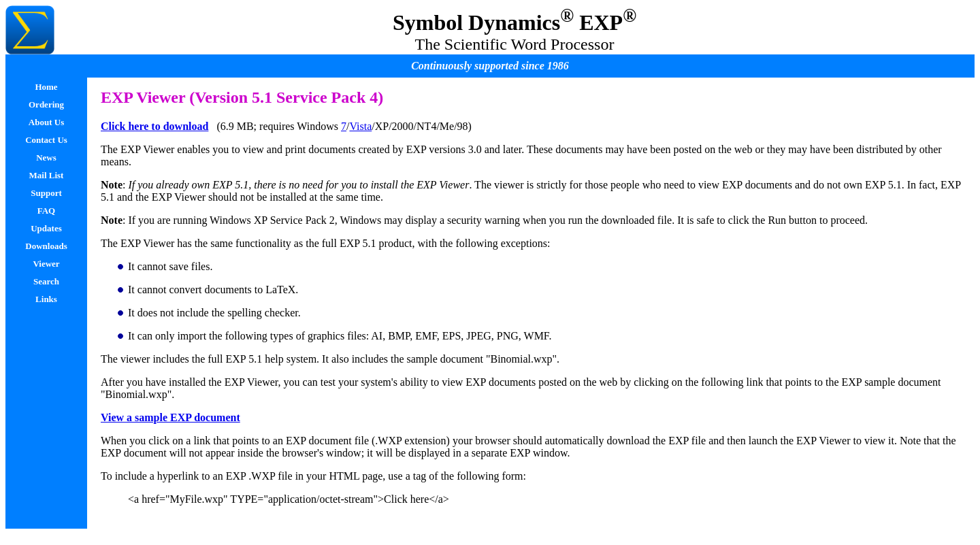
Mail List (47, 175)
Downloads (46, 246)
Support (46, 193)
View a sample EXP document (170, 417)
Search (46, 281)
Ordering (46, 104)
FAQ (46, 211)
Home (46, 87)
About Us (46, 122)
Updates (46, 228)
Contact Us (46, 140)
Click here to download (154, 126)
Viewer (46, 264)
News (46, 158)
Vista (360, 126)
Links (46, 299)
